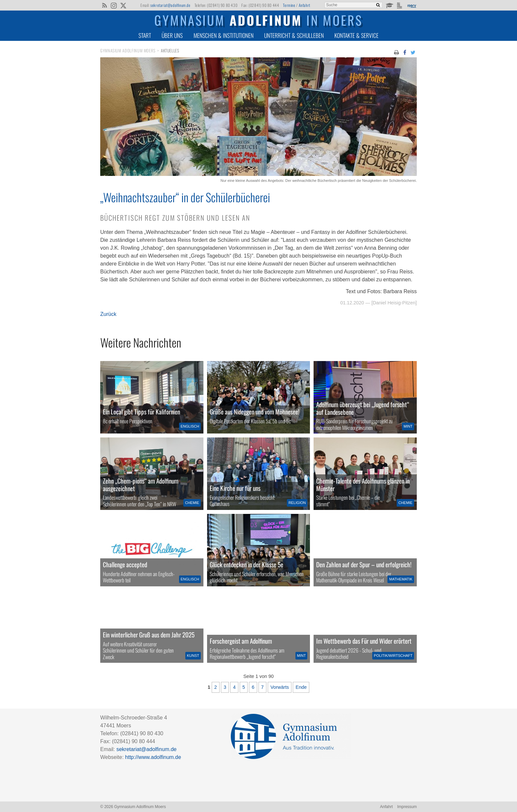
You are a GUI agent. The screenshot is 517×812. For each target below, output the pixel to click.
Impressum (407, 807)
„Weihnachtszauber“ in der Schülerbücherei (185, 197)
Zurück (108, 314)
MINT (408, 426)
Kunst (193, 656)
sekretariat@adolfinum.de (170, 5)
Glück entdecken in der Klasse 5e (246, 564)
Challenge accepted (125, 564)
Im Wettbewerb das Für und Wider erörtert (364, 641)
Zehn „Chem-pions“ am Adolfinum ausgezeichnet (141, 485)
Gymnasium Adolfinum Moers (128, 51)
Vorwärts (280, 687)
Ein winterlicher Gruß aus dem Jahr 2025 (149, 635)
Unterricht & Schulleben (294, 35)
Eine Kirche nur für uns (235, 488)
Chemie (192, 503)
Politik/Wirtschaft (393, 656)
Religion (297, 503)
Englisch (190, 426)
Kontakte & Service (356, 35)
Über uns (172, 35)
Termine (289, 5)
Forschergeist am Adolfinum (241, 641)
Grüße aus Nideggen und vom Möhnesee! (255, 412)
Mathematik (401, 579)
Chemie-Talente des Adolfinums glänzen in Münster (363, 485)
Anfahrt (304, 5)
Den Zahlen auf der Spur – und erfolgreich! (364, 564)
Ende (301, 687)
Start (145, 35)
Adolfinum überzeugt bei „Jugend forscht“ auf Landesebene (363, 408)
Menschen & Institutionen (224, 35)
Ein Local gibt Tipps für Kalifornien (141, 412)
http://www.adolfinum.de (153, 757)
